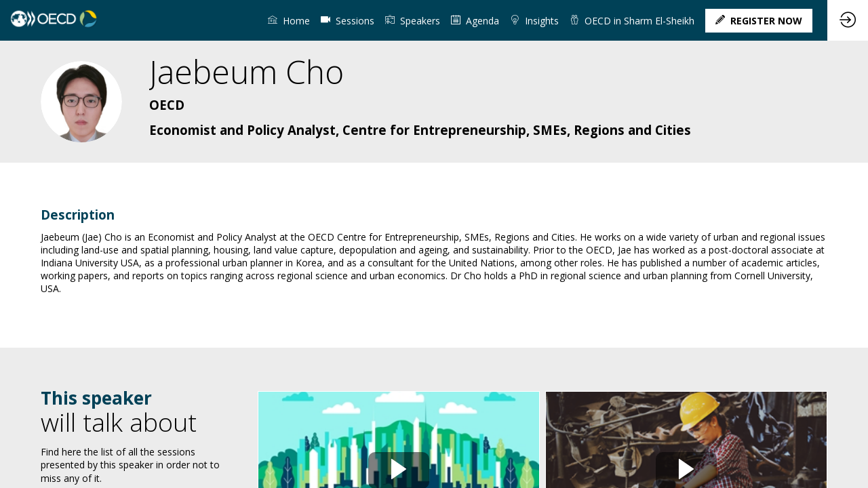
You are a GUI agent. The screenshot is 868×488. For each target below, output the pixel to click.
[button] (759, 21)
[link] (289, 20)
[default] (348, 20)
